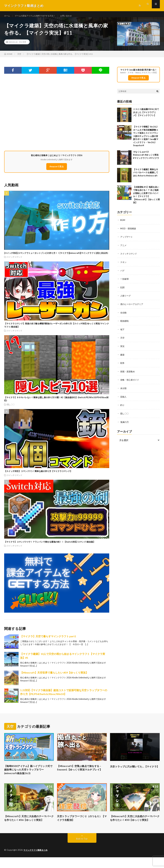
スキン (124, 265)
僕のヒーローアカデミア (133, 307)
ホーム (8, 16)
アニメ (124, 249)
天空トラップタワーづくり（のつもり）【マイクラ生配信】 (81, 824)
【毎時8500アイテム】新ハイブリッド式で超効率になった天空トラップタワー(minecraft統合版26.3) (28, 774)
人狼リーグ (126, 299)
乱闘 (123, 290)
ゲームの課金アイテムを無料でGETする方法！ (39, 16)
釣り (123, 407)
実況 (123, 349)
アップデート (127, 240)
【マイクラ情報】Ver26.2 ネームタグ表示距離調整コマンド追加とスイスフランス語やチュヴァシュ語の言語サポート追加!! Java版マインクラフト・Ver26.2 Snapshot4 (146, 140)
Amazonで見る (57, 170)
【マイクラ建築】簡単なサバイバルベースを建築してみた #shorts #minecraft (146, 176)
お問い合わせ (75, 16)
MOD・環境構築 (129, 232)
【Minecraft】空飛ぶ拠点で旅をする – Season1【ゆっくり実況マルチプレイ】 (82, 774)
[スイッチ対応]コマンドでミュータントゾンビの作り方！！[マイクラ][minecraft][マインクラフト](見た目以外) (56, 257)
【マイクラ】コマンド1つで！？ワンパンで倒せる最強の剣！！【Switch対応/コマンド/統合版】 (50, 545)
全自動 (124, 315)
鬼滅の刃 (125, 423)
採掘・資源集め (128, 373)
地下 (123, 332)
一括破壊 (125, 282)
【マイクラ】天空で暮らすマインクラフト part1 (48, 640)
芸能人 (124, 398)
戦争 (123, 365)
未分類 (124, 390)
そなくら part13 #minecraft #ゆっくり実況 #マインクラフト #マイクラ (146, 159)
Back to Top (82, 850)
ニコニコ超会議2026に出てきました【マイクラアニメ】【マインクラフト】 (146, 116)
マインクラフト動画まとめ (36, 861)
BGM (123, 224)
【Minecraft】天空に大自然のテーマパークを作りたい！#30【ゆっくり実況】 (135, 826)
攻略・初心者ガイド (130, 382)
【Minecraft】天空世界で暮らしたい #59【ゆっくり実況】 (54, 676)
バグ (123, 274)
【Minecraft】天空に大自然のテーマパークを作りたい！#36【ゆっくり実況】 (29, 826)
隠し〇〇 (11, 408)
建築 (123, 357)
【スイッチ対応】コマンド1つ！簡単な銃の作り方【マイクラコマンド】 (38, 475)
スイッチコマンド (15, 260)
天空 (24, 46)
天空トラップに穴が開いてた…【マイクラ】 (135, 772)
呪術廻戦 (125, 324)
